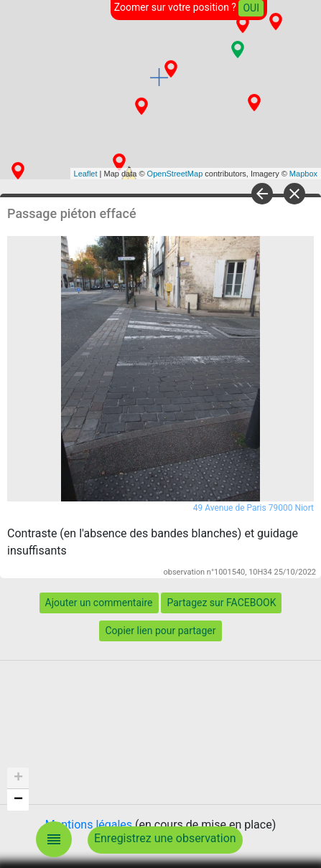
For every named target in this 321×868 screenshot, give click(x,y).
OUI (251, 8)
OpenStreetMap (175, 174)
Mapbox (303, 174)
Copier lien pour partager (160, 631)
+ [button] (18, 778)
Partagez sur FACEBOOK (221, 603)
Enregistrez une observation (165, 838)
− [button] (18, 800)
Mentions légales (89, 825)
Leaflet (86, 174)
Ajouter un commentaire (99, 603)
